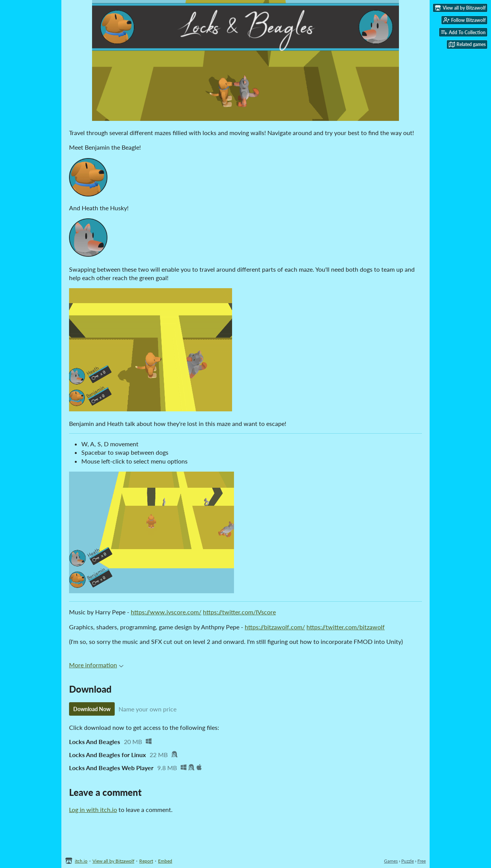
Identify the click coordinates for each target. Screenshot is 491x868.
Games (391, 861)
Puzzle (408, 861)
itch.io (81, 861)
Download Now (92, 709)
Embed (165, 861)
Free (422, 861)
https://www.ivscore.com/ (166, 612)
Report (146, 861)
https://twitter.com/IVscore (239, 612)
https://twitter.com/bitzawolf (346, 627)
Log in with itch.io (93, 809)
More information (96, 665)
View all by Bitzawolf (113, 861)
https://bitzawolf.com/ (275, 627)
